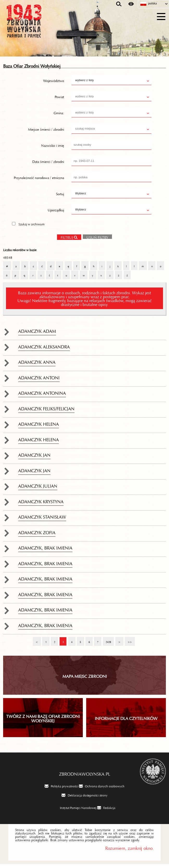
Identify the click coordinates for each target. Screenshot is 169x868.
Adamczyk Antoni (39, 380)
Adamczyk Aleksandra (44, 349)
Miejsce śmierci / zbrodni (46, 132)
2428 (107, 643)
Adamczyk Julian (38, 489)
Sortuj (60, 197)
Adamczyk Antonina (42, 396)
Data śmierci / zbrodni (48, 164)
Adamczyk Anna (37, 365)
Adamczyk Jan (34, 458)
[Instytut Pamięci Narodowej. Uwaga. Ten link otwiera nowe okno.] (75, 811)
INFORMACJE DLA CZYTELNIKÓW (126, 721)
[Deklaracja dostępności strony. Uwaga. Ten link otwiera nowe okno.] (84, 799)
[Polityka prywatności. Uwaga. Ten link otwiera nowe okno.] (61, 790)
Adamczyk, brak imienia (45, 551)
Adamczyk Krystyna (41, 504)
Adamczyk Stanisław (42, 520)
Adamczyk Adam (37, 334)
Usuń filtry (96, 240)
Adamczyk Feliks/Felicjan (46, 411)
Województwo (54, 84)
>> (128, 643)
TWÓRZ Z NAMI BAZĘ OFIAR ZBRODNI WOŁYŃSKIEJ (43, 721)
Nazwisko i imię (53, 148)
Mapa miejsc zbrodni (85, 679)
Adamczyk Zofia (37, 535)
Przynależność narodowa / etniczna (39, 181)
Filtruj (67, 241)
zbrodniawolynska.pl (85, 777)
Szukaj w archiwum (32, 227)
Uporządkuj (56, 213)
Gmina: (59, 116)
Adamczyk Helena (39, 427)
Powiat (59, 100)
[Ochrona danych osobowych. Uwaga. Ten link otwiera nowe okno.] (102, 790)
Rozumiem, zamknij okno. (130, 851)
